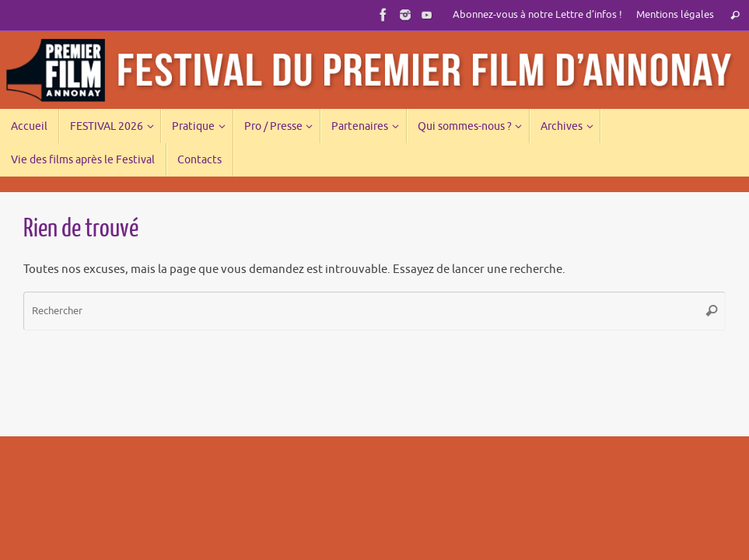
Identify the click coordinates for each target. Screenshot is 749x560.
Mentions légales (675, 15)
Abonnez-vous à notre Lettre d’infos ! (537, 15)
